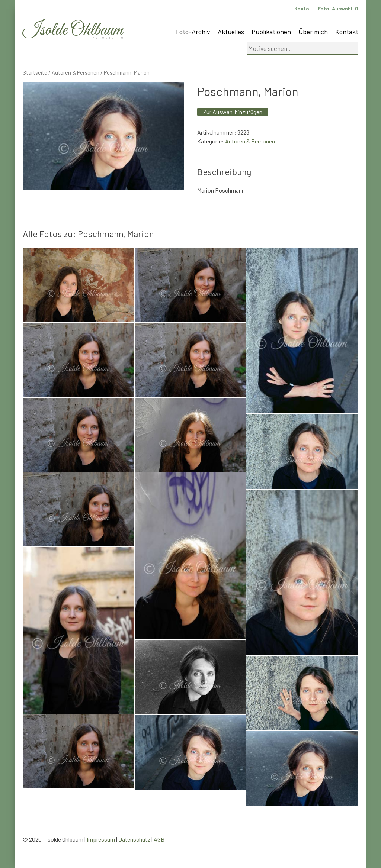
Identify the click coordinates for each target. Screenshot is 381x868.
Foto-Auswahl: (338, 8)
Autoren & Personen (76, 72)
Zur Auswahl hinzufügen (233, 112)
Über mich (313, 32)
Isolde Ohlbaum (73, 30)
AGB (159, 839)
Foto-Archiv (193, 32)
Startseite (35, 72)
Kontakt (347, 32)
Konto (302, 8)
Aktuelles (231, 32)
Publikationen (271, 32)
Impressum (101, 839)
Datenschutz (134, 839)
